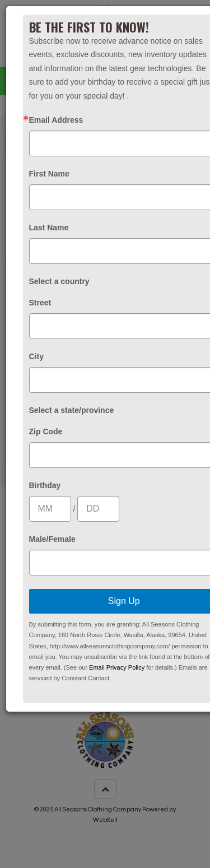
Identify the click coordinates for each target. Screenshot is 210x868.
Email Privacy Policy (117, 667)
